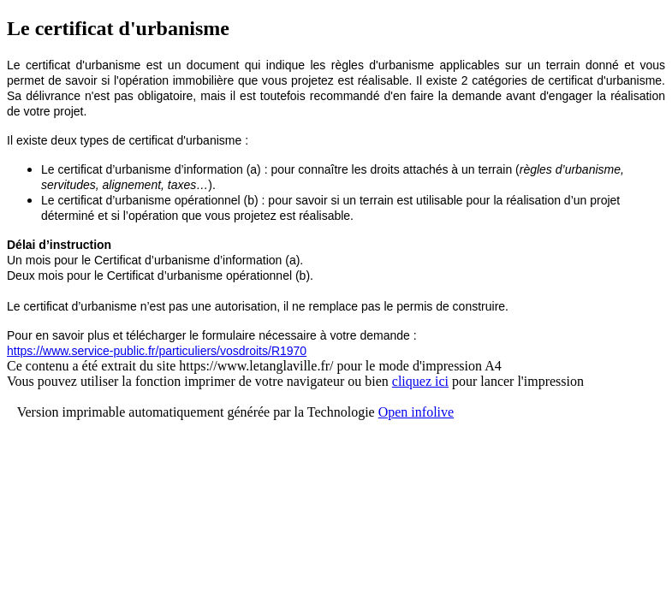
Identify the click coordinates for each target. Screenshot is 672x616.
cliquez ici (420, 381)
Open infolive (416, 412)
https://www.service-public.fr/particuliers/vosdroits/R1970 (157, 351)
